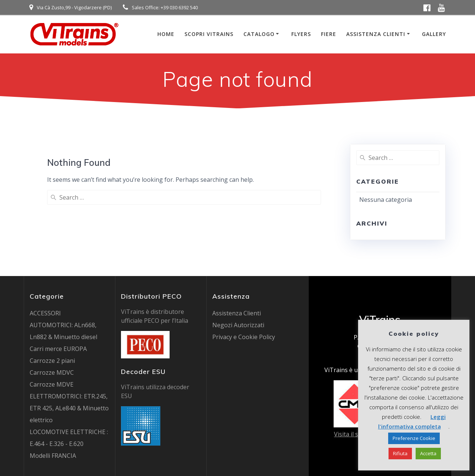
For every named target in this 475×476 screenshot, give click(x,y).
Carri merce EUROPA (58, 349)
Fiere (329, 34)
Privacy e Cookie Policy (244, 337)
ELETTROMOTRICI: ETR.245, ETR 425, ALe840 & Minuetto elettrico (69, 408)
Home (166, 34)
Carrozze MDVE (52, 384)
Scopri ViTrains (209, 34)
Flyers (301, 34)
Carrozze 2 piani (52, 361)
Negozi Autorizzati (238, 325)
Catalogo (259, 34)
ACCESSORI (45, 313)
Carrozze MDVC (52, 372)
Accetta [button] (428, 453)
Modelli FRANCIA (53, 456)
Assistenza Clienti (376, 34)
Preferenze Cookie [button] (414, 438)
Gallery (434, 34)
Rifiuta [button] (400, 453)
